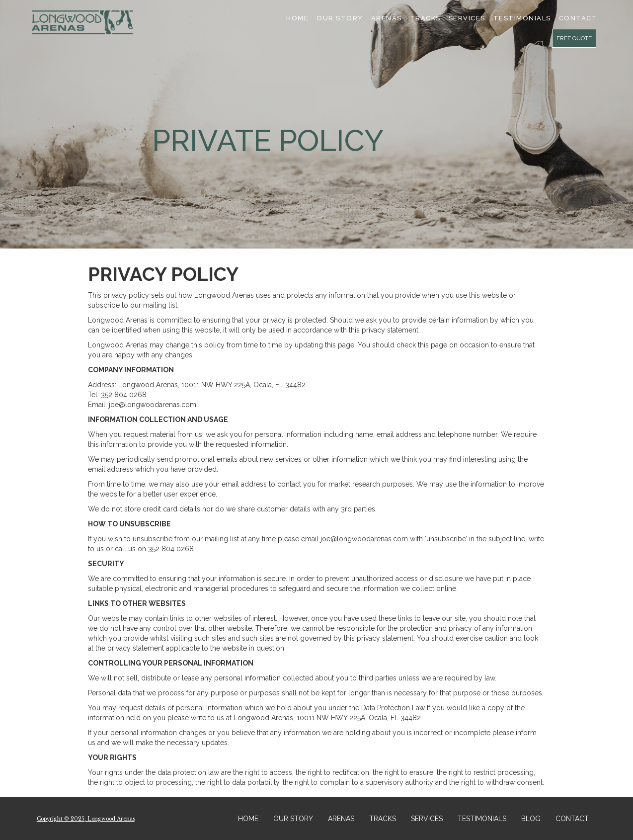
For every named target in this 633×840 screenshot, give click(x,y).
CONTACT (572, 819)
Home (297, 18)
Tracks (425, 18)
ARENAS (341, 819)
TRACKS (383, 819)
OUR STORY (293, 819)
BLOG (531, 819)
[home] (82, 22)
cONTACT (578, 18)
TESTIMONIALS (522, 18)
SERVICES (467, 18)
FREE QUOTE (574, 38)
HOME (248, 819)
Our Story (340, 18)
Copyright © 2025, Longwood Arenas (86, 819)
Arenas (387, 18)
